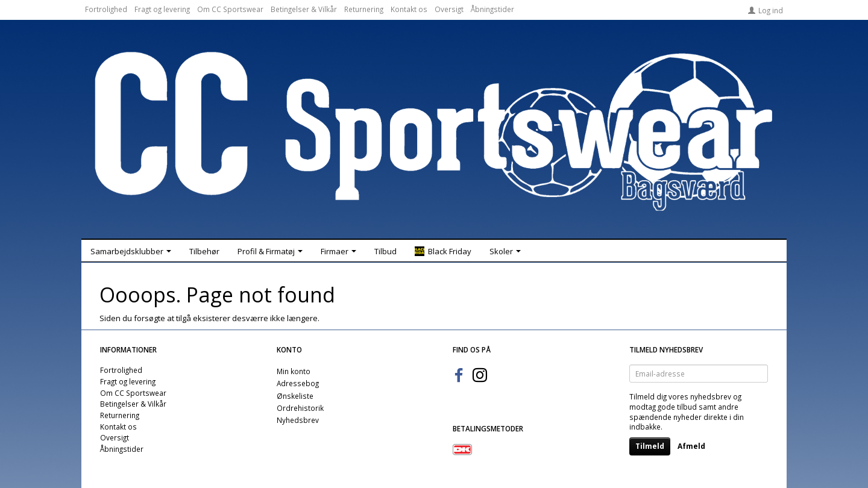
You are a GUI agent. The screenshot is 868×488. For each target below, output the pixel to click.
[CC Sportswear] (434, 131)
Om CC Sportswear (230, 9)
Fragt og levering (162, 9)
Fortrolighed (106, 9)
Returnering (364, 9)
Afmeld (691, 446)
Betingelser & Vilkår (304, 9)
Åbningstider (492, 9)
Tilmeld (650, 446)
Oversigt (449, 9)
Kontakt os (409, 9)
